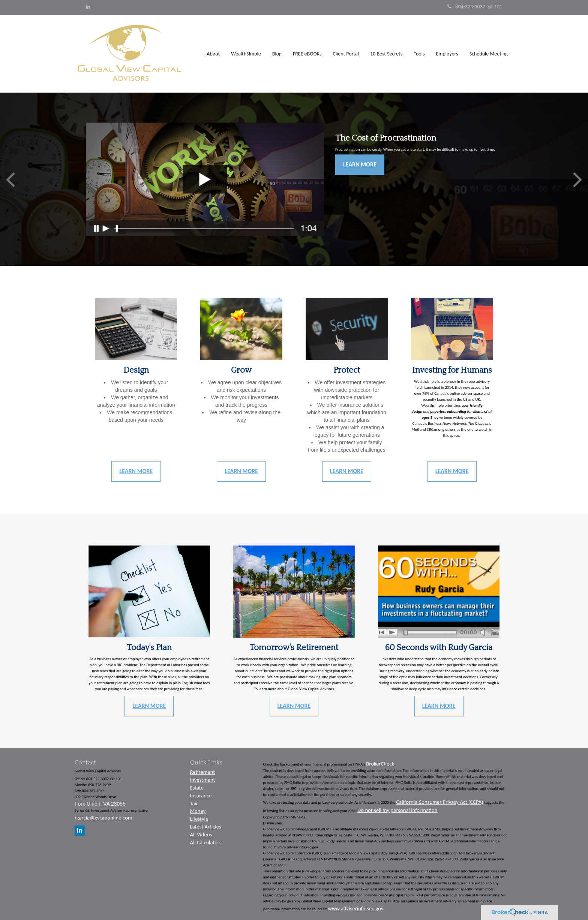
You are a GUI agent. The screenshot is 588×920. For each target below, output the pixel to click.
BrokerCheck (380, 764)
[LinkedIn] (88, 7)
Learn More (360, 164)
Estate (197, 788)
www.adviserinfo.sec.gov (355, 908)
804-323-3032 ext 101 (475, 7)
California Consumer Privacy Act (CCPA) (440, 802)
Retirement (203, 772)
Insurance (201, 796)
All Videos (201, 835)
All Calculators (206, 842)
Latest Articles (206, 827)
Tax (194, 803)
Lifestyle (199, 819)
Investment (203, 780)
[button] (214, 54)
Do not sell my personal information (397, 810)
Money (198, 811)
